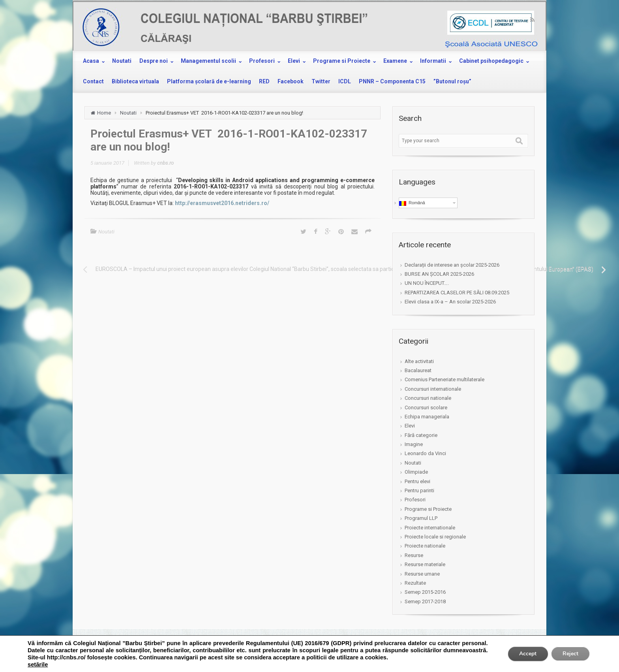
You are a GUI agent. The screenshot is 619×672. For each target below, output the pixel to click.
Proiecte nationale (425, 546)
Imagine (414, 444)
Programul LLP (421, 518)
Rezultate (415, 583)
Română (412, 203)
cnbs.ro (165, 163)
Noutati (128, 113)
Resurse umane (422, 574)
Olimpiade (416, 472)
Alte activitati (419, 361)
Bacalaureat (418, 370)
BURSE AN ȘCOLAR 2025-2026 (439, 274)
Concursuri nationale (428, 398)
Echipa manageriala (427, 417)
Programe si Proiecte (428, 509)
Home (104, 113)
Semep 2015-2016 (425, 592)
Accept (527, 654)
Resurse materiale (425, 564)
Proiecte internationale (430, 528)
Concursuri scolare (426, 408)
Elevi (410, 426)
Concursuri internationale (433, 389)
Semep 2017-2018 (425, 601)
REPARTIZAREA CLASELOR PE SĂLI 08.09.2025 (457, 293)
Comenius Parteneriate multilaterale (445, 379)
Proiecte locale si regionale (435, 537)
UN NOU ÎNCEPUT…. (427, 283)
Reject (570, 654)
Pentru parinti (419, 490)
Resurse (414, 555)
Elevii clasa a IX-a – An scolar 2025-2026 (450, 302)
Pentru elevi (417, 481)
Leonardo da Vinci (425, 453)
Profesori (415, 500)
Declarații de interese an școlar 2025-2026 (452, 265)
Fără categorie (421, 435)
